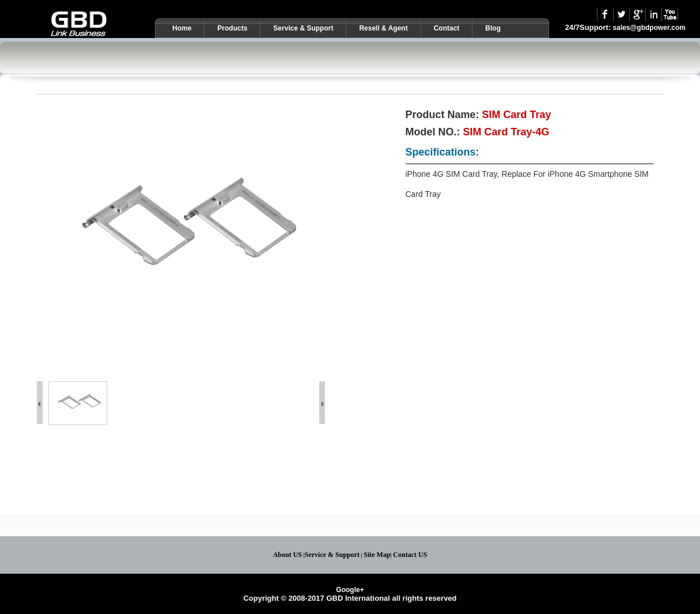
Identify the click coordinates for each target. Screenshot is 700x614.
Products (232, 28)
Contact (447, 28)
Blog (493, 28)
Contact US (410, 555)
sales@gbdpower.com (649, 28)
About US (287, 555)
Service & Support (303, 28)
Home (182, 28)
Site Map (377, 555)
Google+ (350, 590)
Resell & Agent (383, 28)
